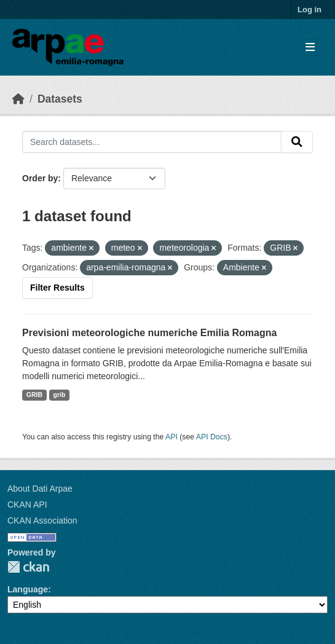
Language (28, 589)
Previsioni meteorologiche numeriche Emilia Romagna (149, 333)
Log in (309, 10)
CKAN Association (42, 520)
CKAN (28, 567)
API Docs (212, 437)
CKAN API (27, 505)
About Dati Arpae (40, 489)
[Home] (18, 99)
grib (60, 395)
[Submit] (297, 142)
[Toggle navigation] (310, 48)
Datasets (60, 99)
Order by (40, 178)
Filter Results (57, 288)
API (171, 437)
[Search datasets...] (152, 142)
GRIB (34, 395)
